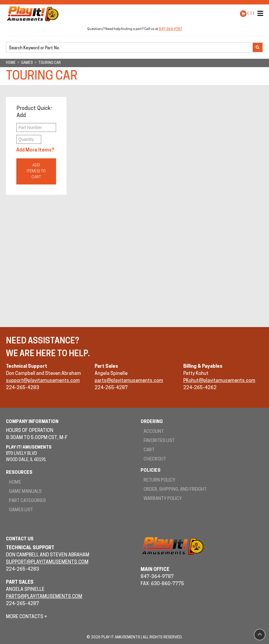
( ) (251, 14)
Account (154, 432)
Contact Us (20, 539)
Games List (21, 510)
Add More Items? (35, 150)
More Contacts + (27, 617)
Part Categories (27, 501)
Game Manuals (25, 492)
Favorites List (159, 441)
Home (15, 483)
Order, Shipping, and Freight (175, 490)
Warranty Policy (163, 499)
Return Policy (159, 480)
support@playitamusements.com (43, 381)
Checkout (155, 459)
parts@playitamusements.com (129, 381)
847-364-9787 (171, 29)
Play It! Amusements (34, 14)
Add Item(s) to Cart (36, 171)
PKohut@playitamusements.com (219, 381)
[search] (130, 48)
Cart (149, 450)
